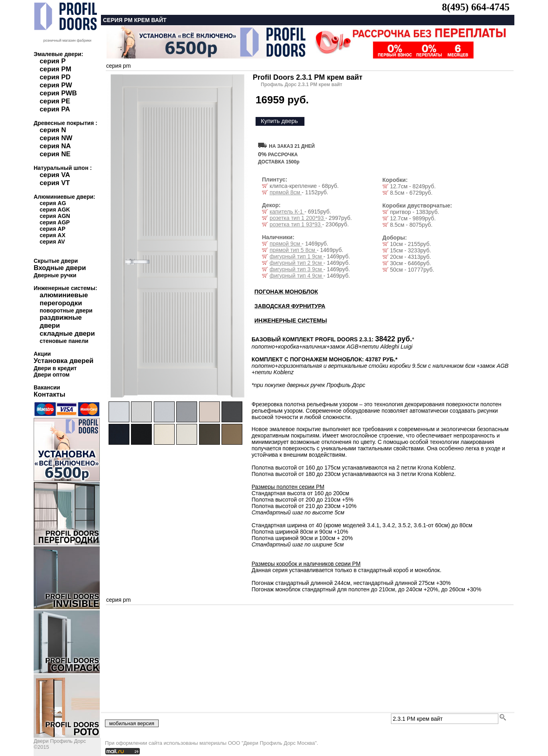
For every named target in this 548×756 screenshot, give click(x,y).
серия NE (55, 154)
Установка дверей (63, 361)
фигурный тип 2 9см (296, 263)
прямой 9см (286, 244)
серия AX (52, 235)
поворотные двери (66, 310)
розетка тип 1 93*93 (296, 224)
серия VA (55, 175)
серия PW (56, 85)
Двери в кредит (55, 368)
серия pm (118, 66)
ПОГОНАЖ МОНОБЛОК (286, 292)
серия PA (55, 109)
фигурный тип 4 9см (296, 276)
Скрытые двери (56, 261)
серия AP (52, 229)
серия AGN (55, 216)
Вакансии (47, 387)
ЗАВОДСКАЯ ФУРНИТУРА (290, 306)
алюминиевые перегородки (64, 299)
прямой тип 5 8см (293, 250)
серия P (53, 61)
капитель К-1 (287, 212)
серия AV (52, 242)
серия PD (55, 77)
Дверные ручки (55, 275)
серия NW (56, 138)
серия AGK (55, 210)
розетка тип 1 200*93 (297, 218)
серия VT (55, 183)
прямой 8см (286, 192)
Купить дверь (279, 121)
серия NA (55, 146)
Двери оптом (52, 375)
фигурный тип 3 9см (296, 269)
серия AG (53, 203)
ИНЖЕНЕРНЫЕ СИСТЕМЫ (291, 321)
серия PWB (58, 93)
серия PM (55, 69)
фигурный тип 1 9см (296, 256)
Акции (42, 354)
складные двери (67, 334)
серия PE (55, 101)
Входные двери (60, 268)
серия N (53, 130)
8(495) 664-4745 (476, 7)
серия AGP (55, 222)
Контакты (49, 394)
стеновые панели (64, 341)
